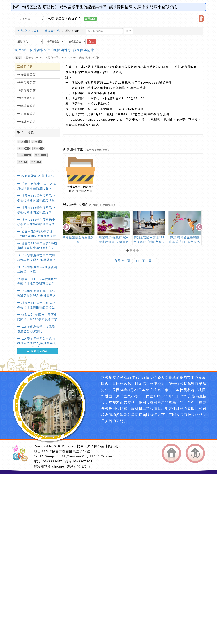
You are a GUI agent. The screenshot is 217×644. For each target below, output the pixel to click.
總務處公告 (27, 98)
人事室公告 (27, 114)
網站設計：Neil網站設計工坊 (21, 454)
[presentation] (67, 227)
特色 (21, 162)
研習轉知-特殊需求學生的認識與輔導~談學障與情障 (54, 50)
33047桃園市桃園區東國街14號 (66, 451)
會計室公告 (27, 122)
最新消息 (25, 67)
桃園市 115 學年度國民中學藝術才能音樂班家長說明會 (37, 284)
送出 (92, 41)
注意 (33, 162)
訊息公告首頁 (29, 31)
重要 (21, 148)
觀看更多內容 (37, 351)
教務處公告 (27, 82)
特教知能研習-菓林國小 (36, 176)
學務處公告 (27, 90)
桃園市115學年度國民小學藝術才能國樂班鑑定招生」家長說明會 (36, 212)
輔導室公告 (52, 31)
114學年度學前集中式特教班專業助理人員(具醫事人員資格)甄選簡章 (37, 260)
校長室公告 (27, 74)
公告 (19, 58)
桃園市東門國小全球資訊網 (98, 446)
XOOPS (60, 446)
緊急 (36, 148)
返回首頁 (171, 453)
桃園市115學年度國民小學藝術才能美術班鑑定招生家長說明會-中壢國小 (36, 308)
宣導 (37, 155)
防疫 (21, 142)
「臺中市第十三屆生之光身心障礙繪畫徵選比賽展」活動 (37, 189)
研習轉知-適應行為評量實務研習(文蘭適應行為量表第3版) (116, 242)
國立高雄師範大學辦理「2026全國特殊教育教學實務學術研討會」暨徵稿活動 (37, 236)
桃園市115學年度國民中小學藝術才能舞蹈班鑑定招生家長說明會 (36, 224)
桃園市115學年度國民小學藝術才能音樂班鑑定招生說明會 (36, 200)
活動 (35, 142)
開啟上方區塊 (201, 18)
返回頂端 (195, 453)
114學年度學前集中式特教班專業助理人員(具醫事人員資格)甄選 (37, 296)
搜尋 (128, 31)
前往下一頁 (145, 261)
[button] (128, 251)
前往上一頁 (121, 261)
